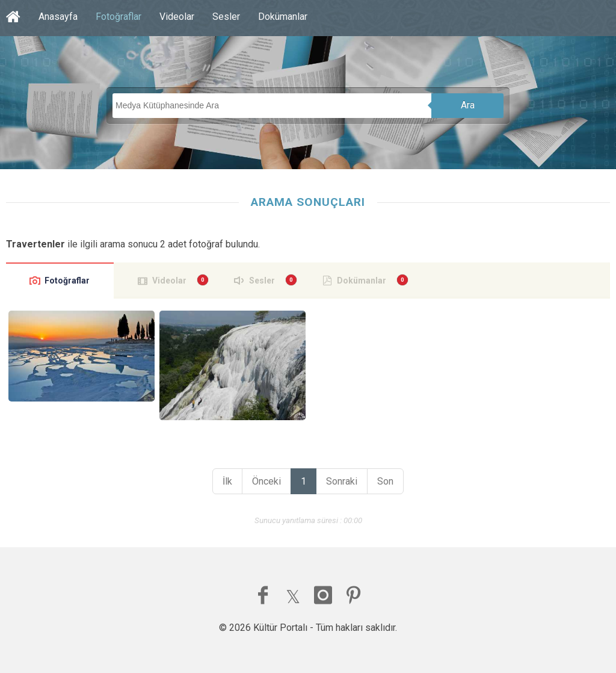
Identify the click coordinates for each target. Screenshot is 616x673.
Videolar (177, 17)
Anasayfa (58, 17)
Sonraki (342, 481)
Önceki (266, 481)
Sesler (226, 17)
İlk (227, 481)
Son (385, 481)
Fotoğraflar (119, 17)
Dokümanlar (283, 17)
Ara (468, 105)
